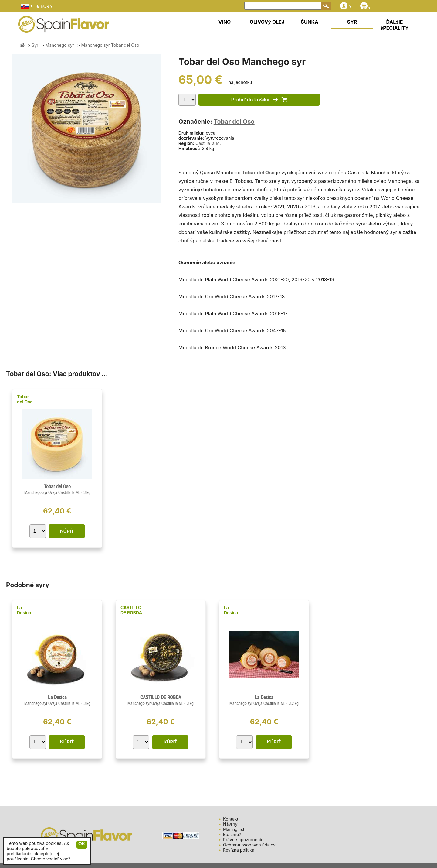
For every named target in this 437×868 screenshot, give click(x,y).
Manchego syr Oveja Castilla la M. (52, 492)
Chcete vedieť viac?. (51, 859)
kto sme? (232, 834)
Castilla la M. (208, 143)
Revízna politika (239, 850)
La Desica (24, 610)
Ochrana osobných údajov (249, 845)
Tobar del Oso (234, 122)
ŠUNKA (310, 22)
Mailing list (234, 829)
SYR (352, 22)
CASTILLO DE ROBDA (131, 610)
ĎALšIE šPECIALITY (394, 25)
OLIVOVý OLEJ (267, 22)
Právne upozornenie (243, 840)
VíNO (225, 22)
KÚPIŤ (67, 531)
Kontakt (231, 819)
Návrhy (230, 824)
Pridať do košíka (259, 100)
